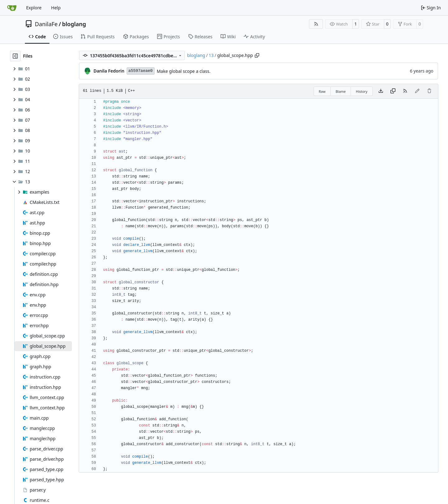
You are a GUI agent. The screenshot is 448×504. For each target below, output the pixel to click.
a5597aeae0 (141, 71)
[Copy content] (393, 91)
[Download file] (381, 91)
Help (56, 8)
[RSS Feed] (316, 24)
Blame (341, 91)
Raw (322, 91)
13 (211, 55)
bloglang (74, 24)
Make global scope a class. (184, 71)
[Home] (12, 8)
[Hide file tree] (15, 56)
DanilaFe (46, 24)
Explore (34, 8)
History (362, 91)
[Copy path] (257, 55)
